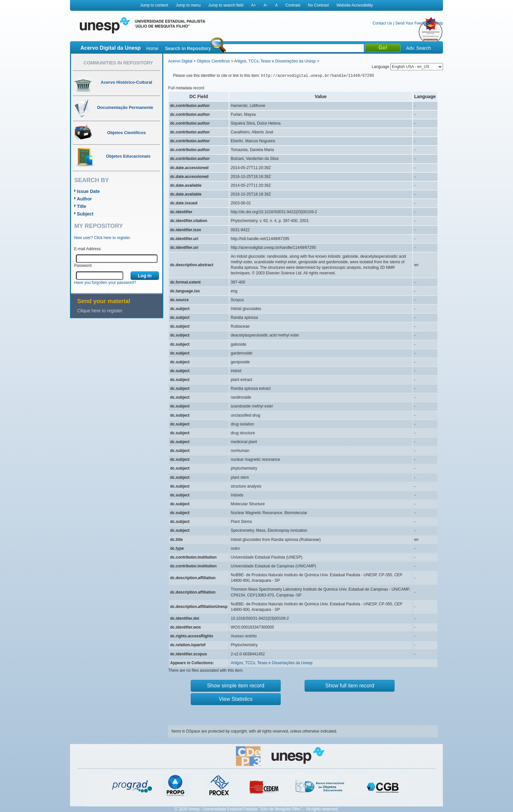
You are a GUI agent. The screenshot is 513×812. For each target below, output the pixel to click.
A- (266, 5)
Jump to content (154, 5)
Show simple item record (236, 686)
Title (82, 206)
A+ (253, 5)
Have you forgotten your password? (105, 283)
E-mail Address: (88, 249)
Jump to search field (226, 5)
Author (84, 199)
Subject (85, 214)
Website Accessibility (354, 5)
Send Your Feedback (413, 23)
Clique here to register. (100, 311)
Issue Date (88, 191)
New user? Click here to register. (103, 238)
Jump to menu (188, 5)
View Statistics (236, 699)
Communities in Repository (118, 63)
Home (152, 48)
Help (439, 23)
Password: (83, 266)
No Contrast (318, 5)
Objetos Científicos (213, 61)
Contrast (293, 5)
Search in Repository (188, 48)
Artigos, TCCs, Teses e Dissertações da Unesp (275, 61)
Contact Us (382, 23)
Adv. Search (418, 48)
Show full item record (350, 686)
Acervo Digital (180, 61)
